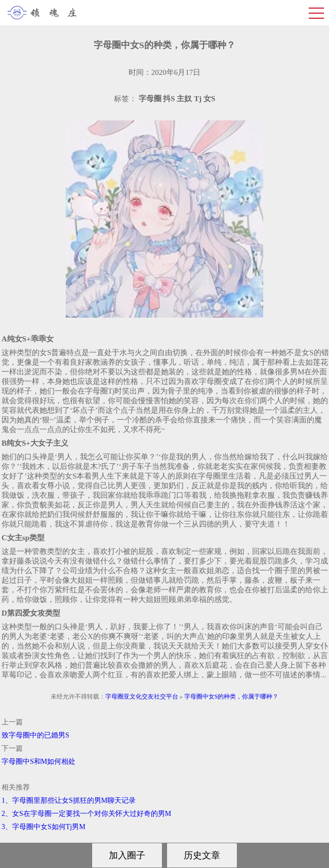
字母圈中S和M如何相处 (38, 762)
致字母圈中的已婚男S (35, 735)
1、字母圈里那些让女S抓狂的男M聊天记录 (69, 800)
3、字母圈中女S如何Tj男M (44, 827)
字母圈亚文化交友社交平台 (142, 697)
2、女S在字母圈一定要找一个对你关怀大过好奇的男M (86, 814)
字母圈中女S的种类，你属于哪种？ (232, 697)
